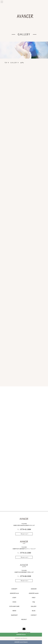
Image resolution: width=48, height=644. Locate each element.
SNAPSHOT (14, 615)
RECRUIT (24, 619)
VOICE (14, 602)
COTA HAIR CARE (14, 606)
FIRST (34, 598)
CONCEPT (14, 589)
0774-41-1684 (24, 529)
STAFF (14, 598)
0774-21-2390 (24, 553)
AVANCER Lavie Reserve (21, 638)
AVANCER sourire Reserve (21, 642)
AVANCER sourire (34, 593)
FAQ (34, 602)
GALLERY (14, 63)
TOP (6, 63)
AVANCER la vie (14, 593)
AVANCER (34, 589)
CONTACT (34, 615)
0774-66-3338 (24, 576)
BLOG (34, 611)
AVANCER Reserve (21, 635)
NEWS (14, 611)
